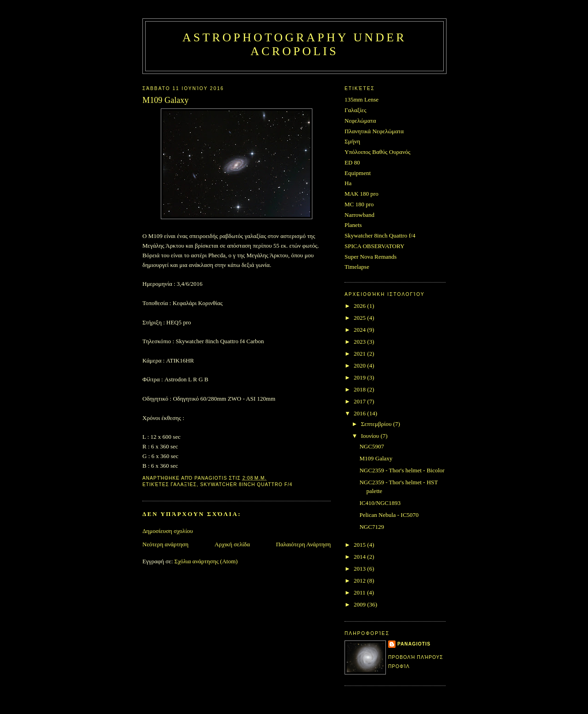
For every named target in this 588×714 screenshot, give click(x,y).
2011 (360, 592)
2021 (360, 354)
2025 (360, 318)
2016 (360, 413)
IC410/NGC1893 (380, 503)
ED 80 (352, 162)
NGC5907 (371, 446)
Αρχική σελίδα (232, 544)
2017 (360, 401)
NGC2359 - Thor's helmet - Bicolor (402, 470)
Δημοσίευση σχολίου (168, 531)
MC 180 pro (359, 204)
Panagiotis (414, 644)
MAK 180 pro (362, 194)
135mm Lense (362, 99)
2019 (360, 377)
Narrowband (359, 215)
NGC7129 (371, 527)
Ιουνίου (371, 436)
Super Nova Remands (370, 257)
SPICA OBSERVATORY (374, 246)
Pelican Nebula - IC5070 (389, 515)
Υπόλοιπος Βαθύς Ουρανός (377, 152)
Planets (353, 225)
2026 (360, 306)
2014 (360, 557)
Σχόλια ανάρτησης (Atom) (206, 561)
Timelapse (357, 267)
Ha (348, 183)
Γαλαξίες (184, 484)
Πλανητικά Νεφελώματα (374, 131)
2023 (360, 342)
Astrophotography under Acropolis (294, 44)
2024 (360, 330)
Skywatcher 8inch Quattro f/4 (246, 484)
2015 (360, 545)
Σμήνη (352, 141)
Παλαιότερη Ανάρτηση (303, 544)
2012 (360, 581)
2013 (360, 569)
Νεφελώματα (360, 121)
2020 (360, 365)
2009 (360, 604)
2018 (360, 389)
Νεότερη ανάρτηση (165, 544)
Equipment (358, 173)
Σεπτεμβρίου (377, 424)
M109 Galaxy (376, 458)
